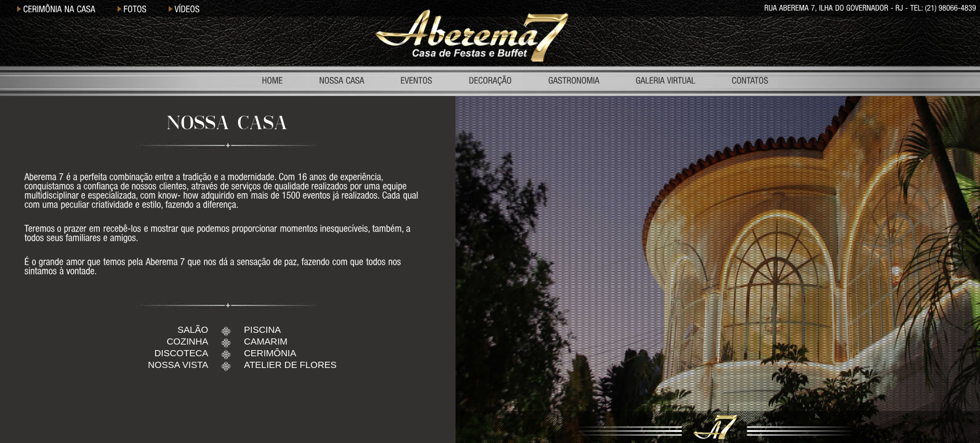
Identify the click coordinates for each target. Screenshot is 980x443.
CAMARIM (266, 341)
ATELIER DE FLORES (290, 365)
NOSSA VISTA (178, 365)
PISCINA (262, 329)
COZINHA (188, 341)
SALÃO (193, 329)
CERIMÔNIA (270, 353)
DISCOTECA (182, 353)
